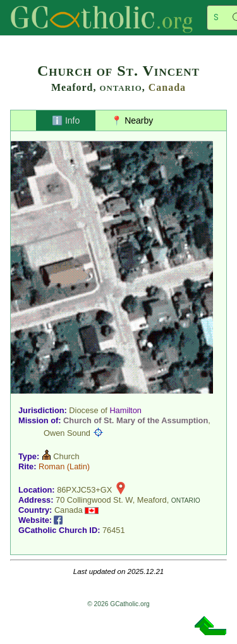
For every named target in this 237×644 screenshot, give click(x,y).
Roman (52, 466)
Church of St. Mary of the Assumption (136, 420)
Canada (167, 87)
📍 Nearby (132, 120)
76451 (114, 530)
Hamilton (125, 410)
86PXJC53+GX (84, 490)
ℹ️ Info (66, 120)
